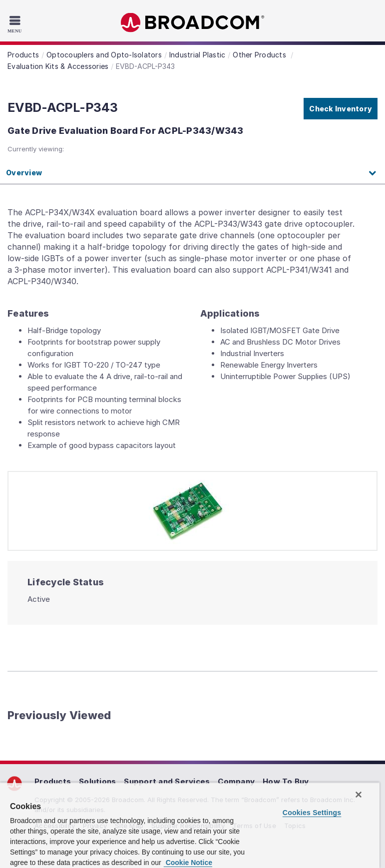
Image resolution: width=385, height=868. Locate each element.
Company (236, 781)
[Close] (359, 795)
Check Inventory (341, 109)
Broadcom (193, 23)
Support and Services (167, 781)
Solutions (97, 781)
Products (53, 781)
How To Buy (286, 781)
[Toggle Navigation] (16, 24)
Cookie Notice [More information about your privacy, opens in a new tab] (188, 863)
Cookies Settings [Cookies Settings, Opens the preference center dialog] (312, 813)
